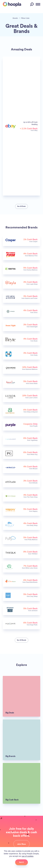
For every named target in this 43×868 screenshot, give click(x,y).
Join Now (21, 844)
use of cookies (28, 856)
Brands (15, 18)
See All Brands (22, 640)
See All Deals (21, 206)
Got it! (21, 862)
